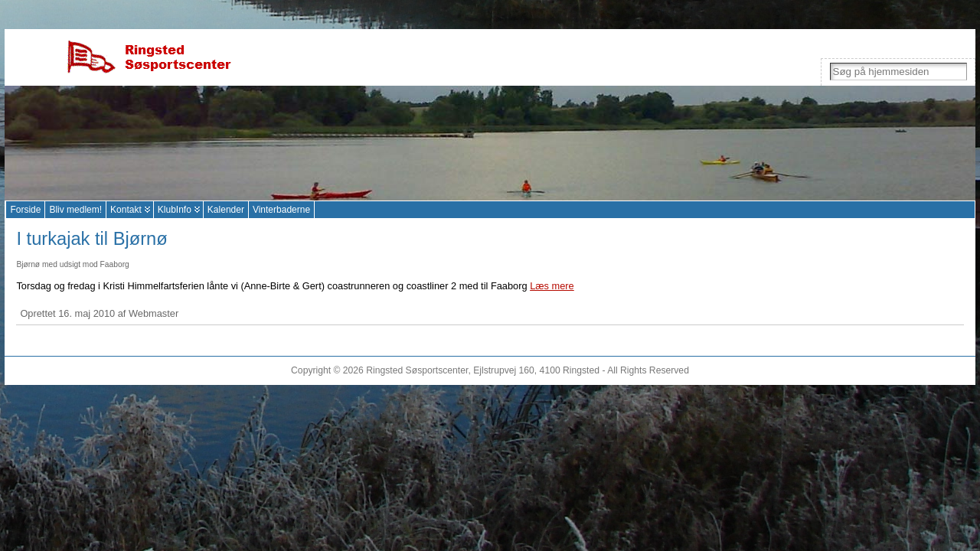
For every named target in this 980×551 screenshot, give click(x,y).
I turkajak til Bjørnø (91, 239)
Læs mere (552, 286)
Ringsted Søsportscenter (417, 370)
